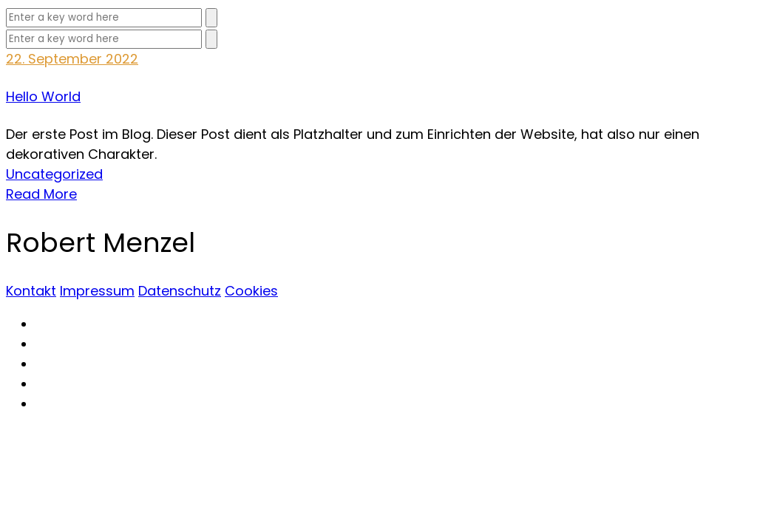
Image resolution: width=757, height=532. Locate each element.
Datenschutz (180, 291)
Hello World (43, 96)
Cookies (251, 291)
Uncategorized (54, 174)
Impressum (97, 291)
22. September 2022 (72, 59)
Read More (41, 194)
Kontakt (31, 291)
